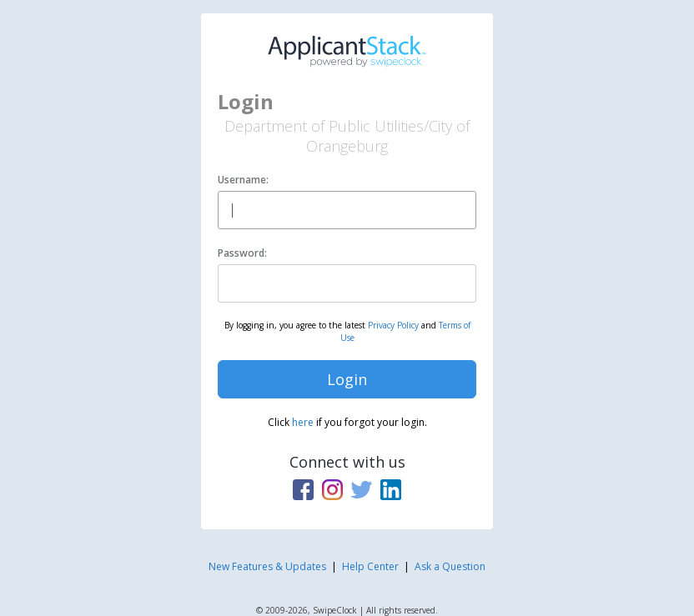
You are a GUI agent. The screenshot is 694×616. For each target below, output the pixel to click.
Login (347, 379)
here (303, 422)
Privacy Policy (393, 325)
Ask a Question (450, 566)
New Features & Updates (267, 566)
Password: (242, 253)
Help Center (370, 566)
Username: (243, 180)
